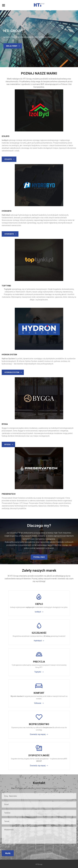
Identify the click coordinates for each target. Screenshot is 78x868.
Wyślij (8, 853)
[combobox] (39, 821)
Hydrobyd (38, 641)
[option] (39, 39)
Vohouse (38, 703)
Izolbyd (38, 612)
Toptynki (38, 672)
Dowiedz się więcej (38, 734)
